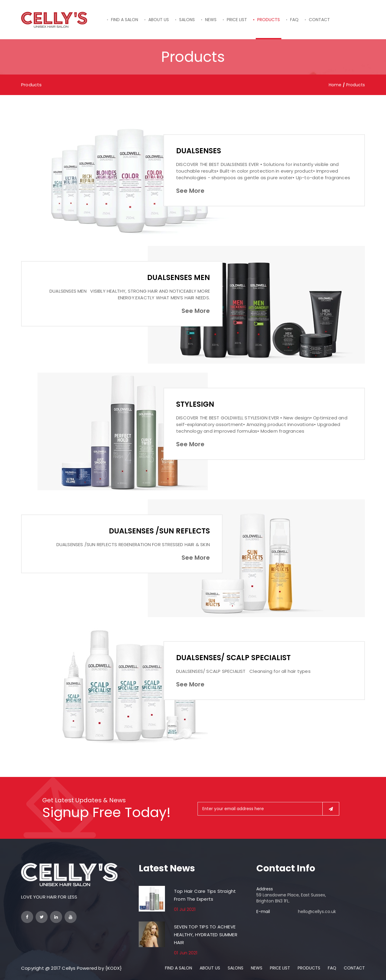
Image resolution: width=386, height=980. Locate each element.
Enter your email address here (234, 809)
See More (190, 191)
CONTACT (319, 20)
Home (335, 85)
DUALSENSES (199, 151)
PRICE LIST (237, 20)
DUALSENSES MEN (179, 277)
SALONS (187, 20)
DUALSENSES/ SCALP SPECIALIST (234, 658)
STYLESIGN (195, 404)
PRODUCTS (269, 20)
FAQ (294, 20)
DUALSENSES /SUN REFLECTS (159, 531)
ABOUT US (159, 20)
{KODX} (114, 968)
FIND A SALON (125, 20)
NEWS (211, 20)
